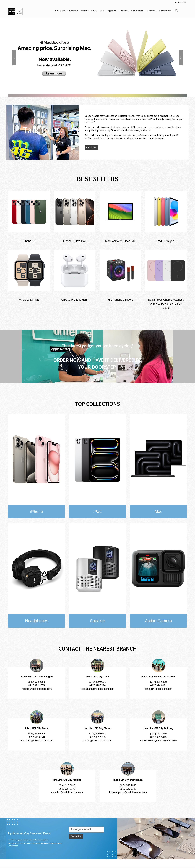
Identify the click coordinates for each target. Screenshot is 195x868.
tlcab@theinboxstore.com (158, 689)
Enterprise (60, 11)
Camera (152, 11)
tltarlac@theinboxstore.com (97, 741)
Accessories (166, 11)
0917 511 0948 (37, 737)
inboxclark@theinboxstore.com (37, 741)
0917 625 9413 (158, 737)
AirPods (124, 11)
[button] (176, 11)
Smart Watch (138, 11)
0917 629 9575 (37, 685)
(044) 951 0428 (158, 682)
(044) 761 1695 (158, 734)
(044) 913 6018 (67, 785)
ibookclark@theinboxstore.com (97, 689)
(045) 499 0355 (97, 682)
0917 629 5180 (128, 789)
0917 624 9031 (158, 685)
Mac (102, 11)
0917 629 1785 (97, 737)
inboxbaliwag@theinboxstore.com (158, 741)
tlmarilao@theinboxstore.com (67, 792)
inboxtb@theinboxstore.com (36, 689)
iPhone (84, 11)
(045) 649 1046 (128, 785)
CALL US (91, 148)
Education (73, 11)
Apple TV (112, 11)
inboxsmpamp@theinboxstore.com (128, 792)
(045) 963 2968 (37, 682)
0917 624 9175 (67, 789)
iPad (94, 11)
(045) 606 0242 (97, 734)
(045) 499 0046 (37, 734)
